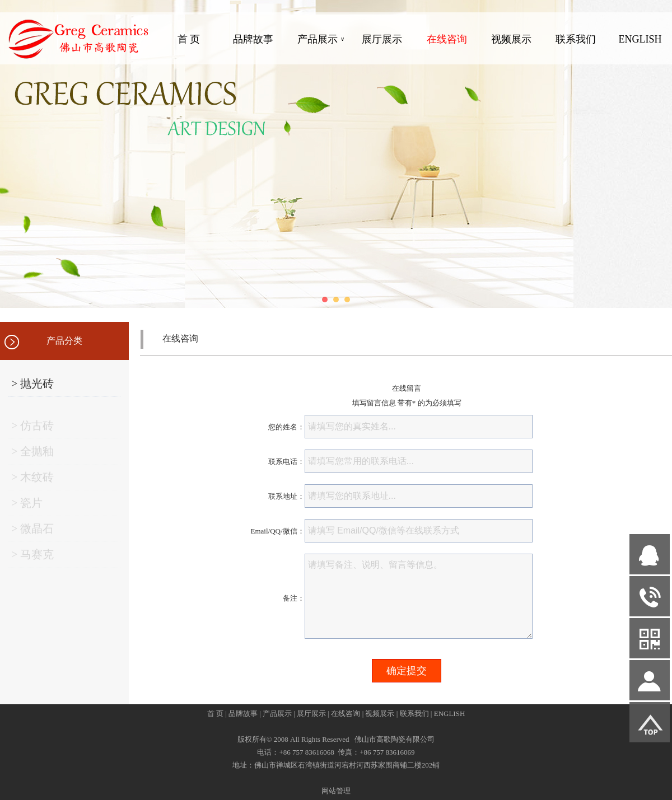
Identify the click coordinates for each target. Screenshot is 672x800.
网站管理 (336, 791)
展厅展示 (382, 39)
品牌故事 (253, 39)
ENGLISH (640, 39)
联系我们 (576, 39)
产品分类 (64, 341)
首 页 (189, 39)
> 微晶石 (32, 531)
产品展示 (321, 39)
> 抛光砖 (32, 383)
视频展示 (511, 39)
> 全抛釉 (32, 454)
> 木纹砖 (32, 480)
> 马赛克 (32, 557)
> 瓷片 (27, 506)
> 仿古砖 (32, 428)
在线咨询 (447, 39)
